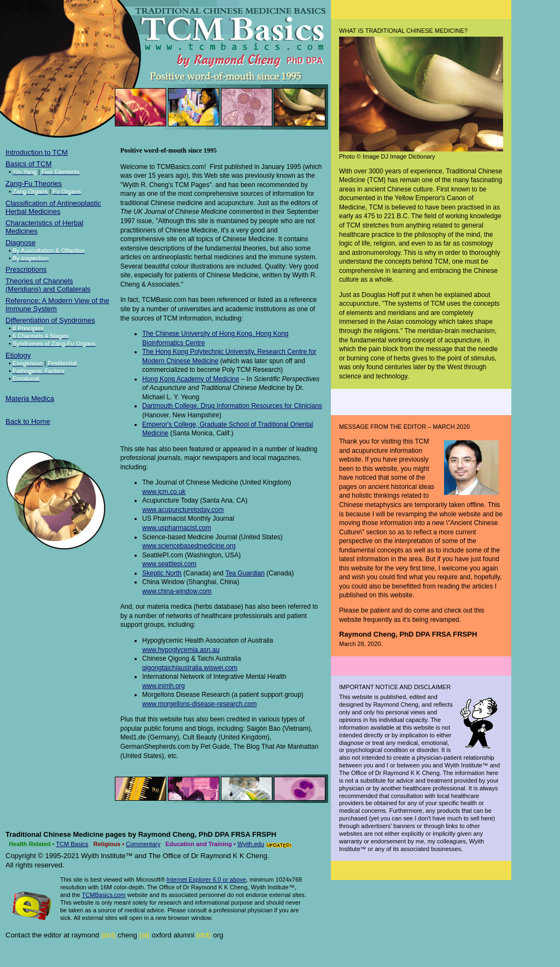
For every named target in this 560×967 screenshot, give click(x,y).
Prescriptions (26, 269)
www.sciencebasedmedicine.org (189, 546)
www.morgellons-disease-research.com (199, 704)
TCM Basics (72, 844)
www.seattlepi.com (169, 564)
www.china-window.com (177, 591)
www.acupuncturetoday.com (183, 510)
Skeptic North (162, 573)
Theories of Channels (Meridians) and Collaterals (48, 285)
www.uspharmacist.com (177, 528)
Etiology (18, 355)
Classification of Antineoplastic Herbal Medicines (53, 207)
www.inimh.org (164, 686)
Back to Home (28, 421)
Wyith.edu (251, 844)
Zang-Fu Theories (34, 184)
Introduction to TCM (37, 152)
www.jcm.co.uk (164, 492)
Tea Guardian (245, 573)
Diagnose (21, 243)
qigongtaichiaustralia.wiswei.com (190, 668)
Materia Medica (30, 398)
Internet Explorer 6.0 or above (207, 879)
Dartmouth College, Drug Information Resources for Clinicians (232, 406)
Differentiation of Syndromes (50, 320)
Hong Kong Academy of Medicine (191, 379)
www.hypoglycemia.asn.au (181, 650)
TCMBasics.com (104, 895)
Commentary (143, 844)
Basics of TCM (28, 164)
